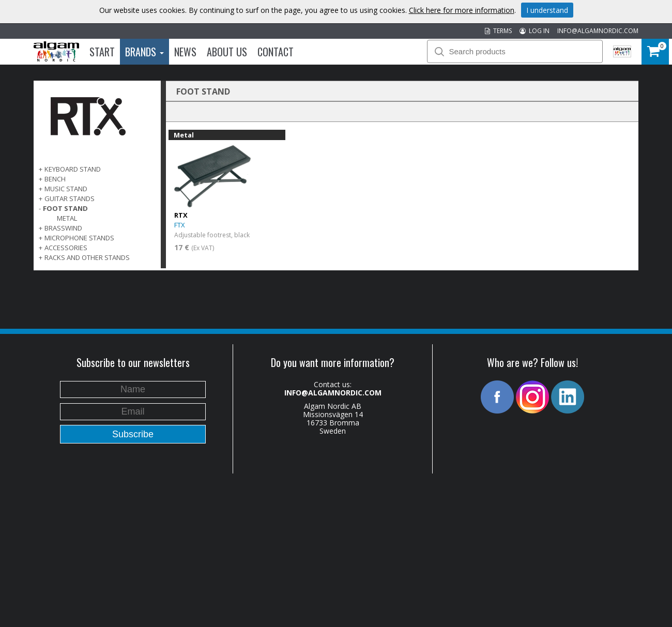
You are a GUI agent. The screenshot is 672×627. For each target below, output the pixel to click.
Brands (144, 52)
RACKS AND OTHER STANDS (87, 257)
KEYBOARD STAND (73, 169)
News (185, 52)
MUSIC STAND (66, 189)
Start (102, 52)
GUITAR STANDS (70, 198)
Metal (67, 218)
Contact (276, 52)
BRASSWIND (63, 228)
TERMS (498, 31)
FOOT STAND (65, 208)
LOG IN (534, 31)
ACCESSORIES (66, 248)
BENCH (55, 179)
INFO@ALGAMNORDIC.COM (598, 31)
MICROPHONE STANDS (79, 238)
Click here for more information (462, 10)
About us (227, 52)
